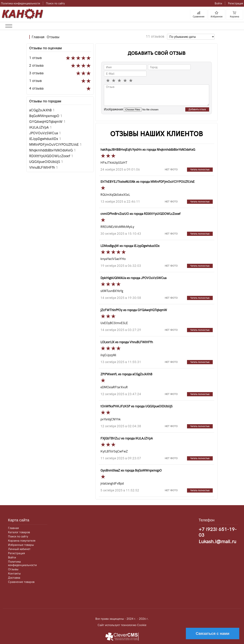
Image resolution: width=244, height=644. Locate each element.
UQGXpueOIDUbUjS (46, 162)
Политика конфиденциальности (20, 3)
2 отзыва (36, 65)
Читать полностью (200, 170)
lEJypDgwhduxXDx (45, 139)
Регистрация (236, 3)
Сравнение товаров (21, 582)
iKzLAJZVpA (41, 127)
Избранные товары (21, 545)
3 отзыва (36, 73)
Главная (38, 37)
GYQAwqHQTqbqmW (47, 122)
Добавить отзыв (197, 109)
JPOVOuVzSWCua (45, 133)
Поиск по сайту (55, 3)
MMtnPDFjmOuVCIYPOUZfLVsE (55, 144)
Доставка (14, 578)
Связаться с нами (213, 633)
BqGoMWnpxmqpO (46, 116)
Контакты (14, 574)
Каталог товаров (19, 532)
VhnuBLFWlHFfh (44, 167)
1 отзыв (35, 58)
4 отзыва (36, 88)
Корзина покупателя (22, 541)
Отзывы (53, 37)
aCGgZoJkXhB (42, 110)
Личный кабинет (19, 549)
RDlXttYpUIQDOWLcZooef (51, 156)
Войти (218, 3)
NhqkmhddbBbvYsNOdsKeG (53, 150)
